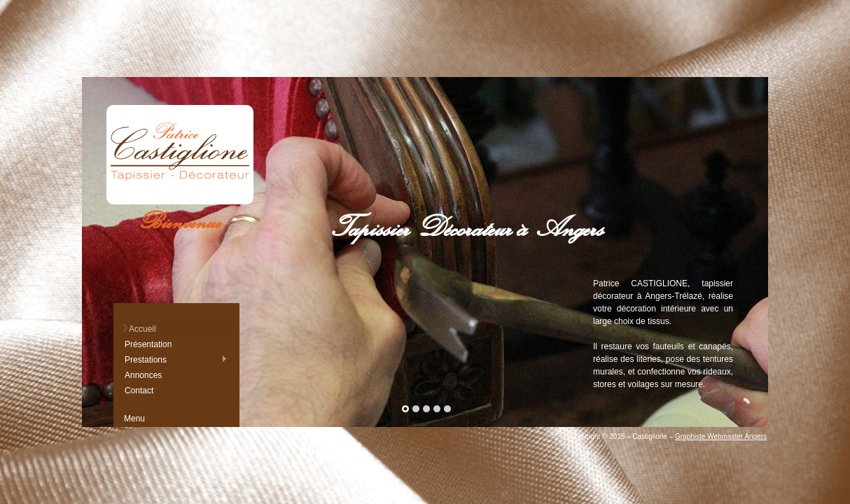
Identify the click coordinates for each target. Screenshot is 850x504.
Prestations (176, 359)
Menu (134, 419)
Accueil (142, 329)
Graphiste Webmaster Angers (721, 436)
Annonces (143, 375)
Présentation (148, 344)
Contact (139, 391)
